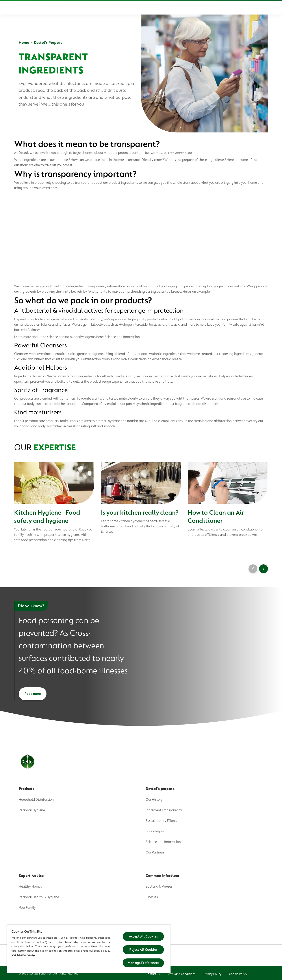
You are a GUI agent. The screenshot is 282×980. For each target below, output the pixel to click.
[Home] (59, 8)
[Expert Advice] (152, 8)
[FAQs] (215, 8)
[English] (244, 8)
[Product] (83, 8)
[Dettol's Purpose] (114, 8)
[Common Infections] (187, 8)
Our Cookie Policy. (23, 955)
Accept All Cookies (143, 936)
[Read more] (33, 694)
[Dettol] (20, 8)
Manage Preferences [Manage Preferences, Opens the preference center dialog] (143, 963)
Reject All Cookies (143, 950)
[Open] (263, 8)
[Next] (263, 569)
